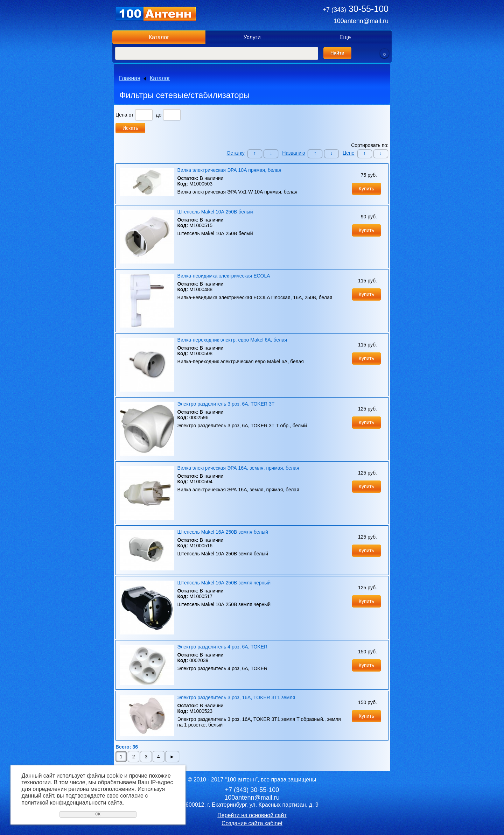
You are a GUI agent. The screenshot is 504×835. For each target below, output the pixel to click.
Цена (121, 115)
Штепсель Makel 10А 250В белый (215, 212)
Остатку (236, 153)
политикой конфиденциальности (64, 803)
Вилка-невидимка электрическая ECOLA (224, 276)
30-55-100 (356, 9)
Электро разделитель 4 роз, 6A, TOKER (223, 647)
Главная (130, 78)
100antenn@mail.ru (361, 21)
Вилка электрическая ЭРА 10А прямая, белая (229, 170)
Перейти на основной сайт (252, 815)
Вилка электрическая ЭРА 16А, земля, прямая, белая (238, 468)
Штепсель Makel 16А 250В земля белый (223, 532)
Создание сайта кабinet (252, 823)
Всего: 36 (127, 747)
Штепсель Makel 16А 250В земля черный (224, 583)
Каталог (159, 37)
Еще (345, 37)
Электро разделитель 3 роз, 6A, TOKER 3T (226, 404)
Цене (349, 153)
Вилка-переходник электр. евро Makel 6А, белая (232, 340)
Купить (366, 189)
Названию (293, 153)
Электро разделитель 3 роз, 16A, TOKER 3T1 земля (236, 697)
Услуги (252, 37)
